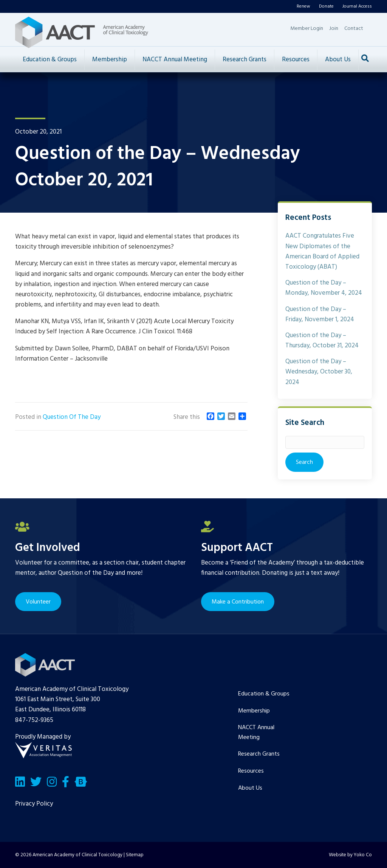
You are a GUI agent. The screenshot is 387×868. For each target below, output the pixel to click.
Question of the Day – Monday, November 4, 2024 (324, 288)
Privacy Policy (34, 804)
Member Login (307, 29)
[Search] (365, 58)
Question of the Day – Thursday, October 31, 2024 (322, 341)
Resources (296, 60)
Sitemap (135, 855)
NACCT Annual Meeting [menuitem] (256, 733)
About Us (338, 60)
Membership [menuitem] (254, 711)
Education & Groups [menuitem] (264, 694)
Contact (354, 29)
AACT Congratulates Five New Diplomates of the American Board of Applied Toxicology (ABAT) (322, 251)
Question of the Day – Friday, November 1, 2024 (320, 314)
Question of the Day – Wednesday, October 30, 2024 (319, 372)
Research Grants (245, 60)
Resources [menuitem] (251, 771)
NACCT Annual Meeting (175, 60)
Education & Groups (50, 60)
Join (334, 29)
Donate (326, 6)
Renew (303, 6)
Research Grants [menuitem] (259, 754)
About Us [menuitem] (250, 788)
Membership (110, 60)
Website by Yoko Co (350, 855)
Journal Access (357, 6)
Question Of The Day (72, 417)
